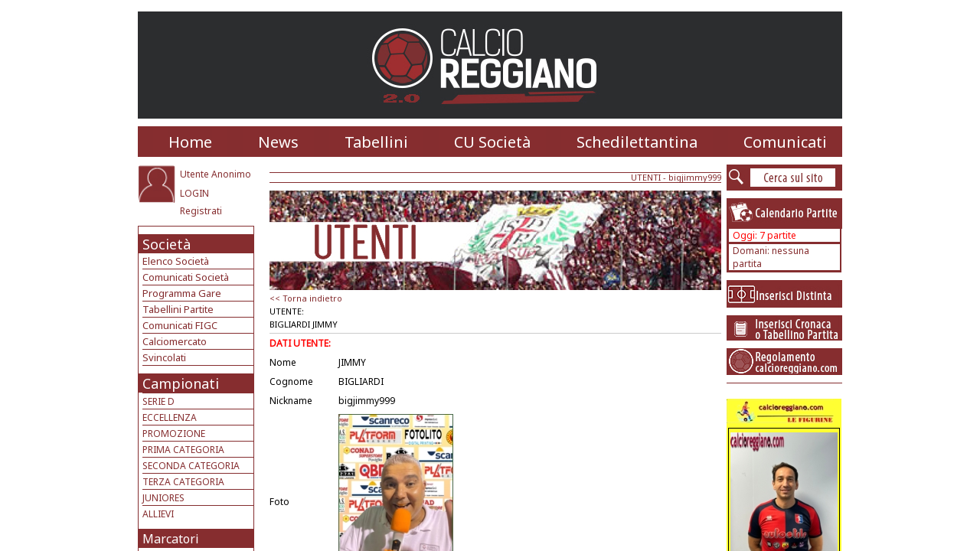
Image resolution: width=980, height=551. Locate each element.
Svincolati (164, 357)
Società (167, 244)
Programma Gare (182, 293)
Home (190, 142)
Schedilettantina (637, 142)
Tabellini (376, 142)
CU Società (492, 142)
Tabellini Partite (178, 309)
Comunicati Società (186, 277)
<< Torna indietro (306, 298)
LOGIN (194, 193)
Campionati (181, 383)
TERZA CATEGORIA (183, 482)
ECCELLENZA (170, 417)
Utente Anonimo (216, 174)
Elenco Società (176, 261)
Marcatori (171, 539)
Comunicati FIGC (180, 325)
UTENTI (646, 177)
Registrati (201, 211)
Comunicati (785, 142)
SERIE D (158, 401)
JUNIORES (163, 498)
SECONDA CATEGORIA (191, 466)
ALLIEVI (158, 514)
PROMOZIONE (174, 434)
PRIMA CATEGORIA (183, 450)
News (278, 142)
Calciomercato (175, 341)
